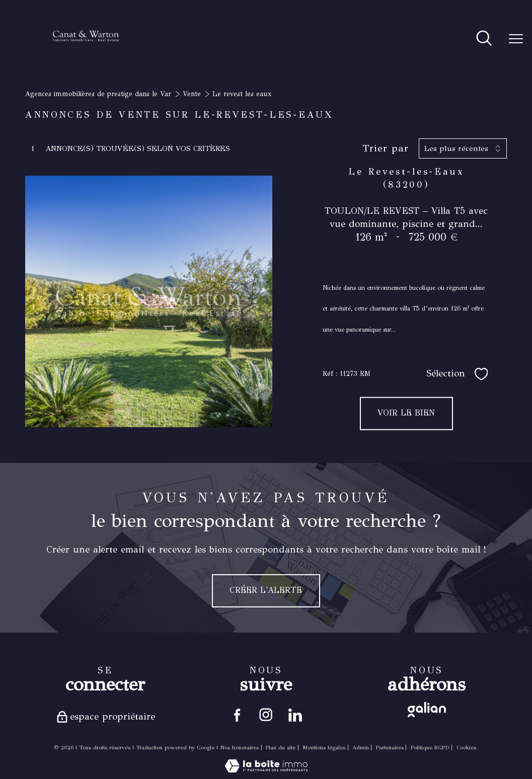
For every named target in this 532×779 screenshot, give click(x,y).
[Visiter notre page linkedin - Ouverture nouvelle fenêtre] (297, 716)
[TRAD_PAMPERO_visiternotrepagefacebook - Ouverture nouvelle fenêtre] (235, 716)
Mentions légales (324, 750)
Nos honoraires (239, 750)
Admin (361, 750)
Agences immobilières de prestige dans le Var (98, 94)
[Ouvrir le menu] (516, 39)
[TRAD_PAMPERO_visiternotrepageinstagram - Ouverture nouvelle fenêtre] (266, 716)
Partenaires (390, 750)
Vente (192, 94)
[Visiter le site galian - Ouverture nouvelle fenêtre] (427, 710)
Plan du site (281, 750)
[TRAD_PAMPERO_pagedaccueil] (86, 54)
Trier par (386, 148)
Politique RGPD (430, 750)
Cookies (466, 750)
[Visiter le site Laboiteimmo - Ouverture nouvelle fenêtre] (266, 772)
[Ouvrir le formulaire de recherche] (484, 39)
